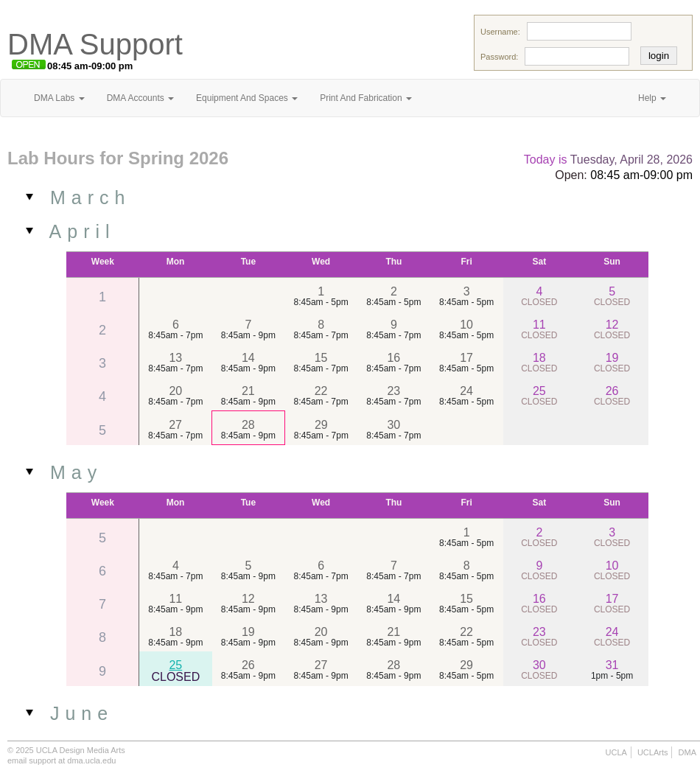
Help (652, 98)
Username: (500, 32)
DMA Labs (59, 98)
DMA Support (95, 44)
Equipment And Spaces (247, 98)
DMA (687, 752)
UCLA (616, 752)
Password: (499, 57)
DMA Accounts (140, 98)
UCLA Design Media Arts (81, 750)
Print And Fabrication (366, 98)
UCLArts (653, 752)
